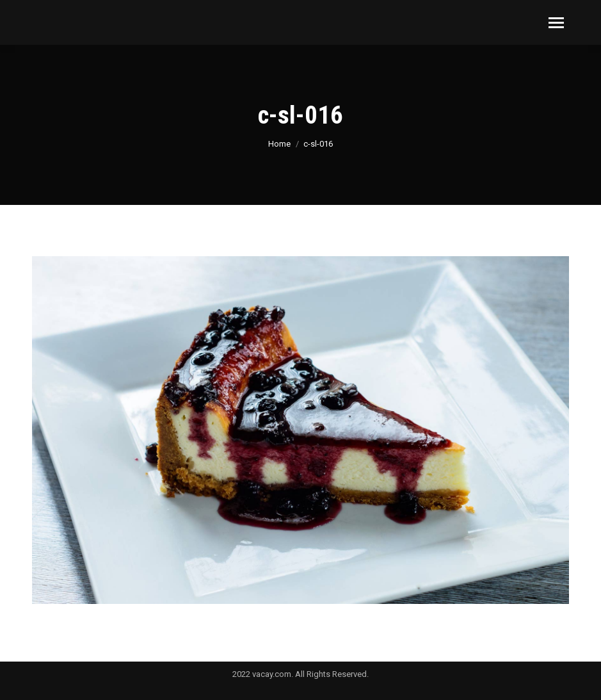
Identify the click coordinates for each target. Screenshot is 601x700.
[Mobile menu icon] (556, 23)
